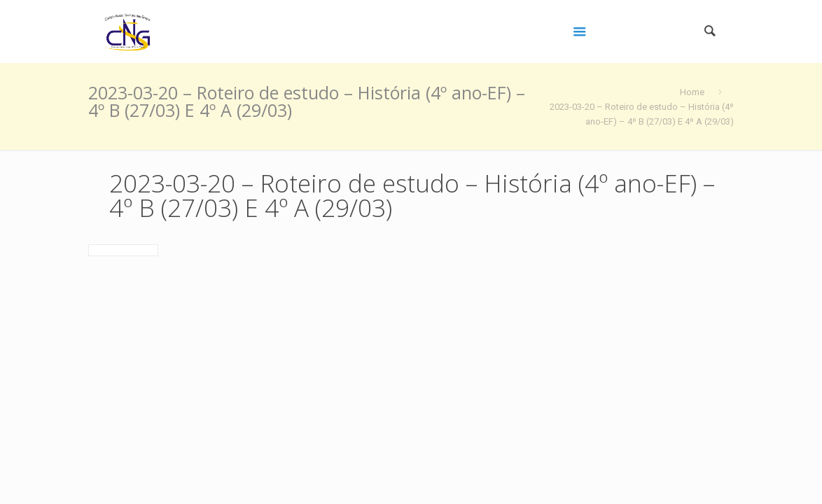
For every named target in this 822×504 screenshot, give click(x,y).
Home (692, 92)
